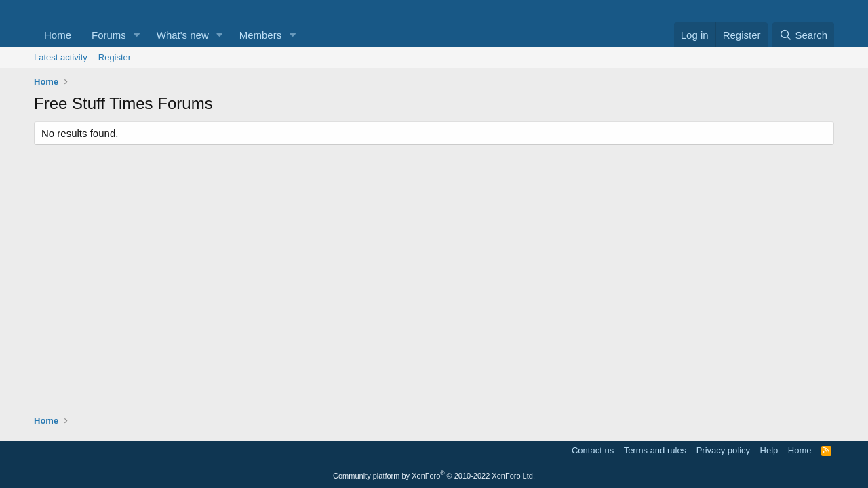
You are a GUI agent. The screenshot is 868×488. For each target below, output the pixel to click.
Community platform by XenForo (434, 476)
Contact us (593, 450)
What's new (183, 35)
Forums (109, 35)
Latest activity (61, 57)
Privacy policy (723, 450)
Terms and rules (655, 450)
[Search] (803, 35)
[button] (137, 35)
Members (261, 35)
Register (115, 57)
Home (58, 35)
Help (769, 450)
